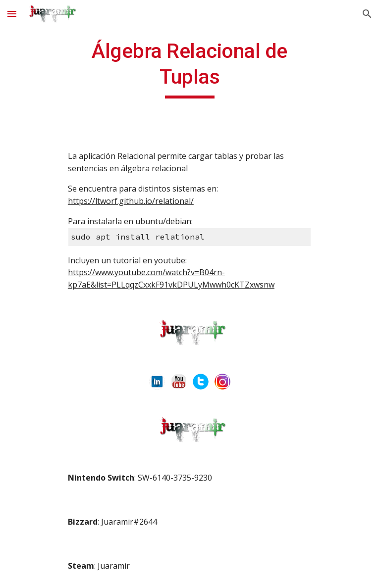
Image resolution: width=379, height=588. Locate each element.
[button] (12, 14)
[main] (189, 68)
